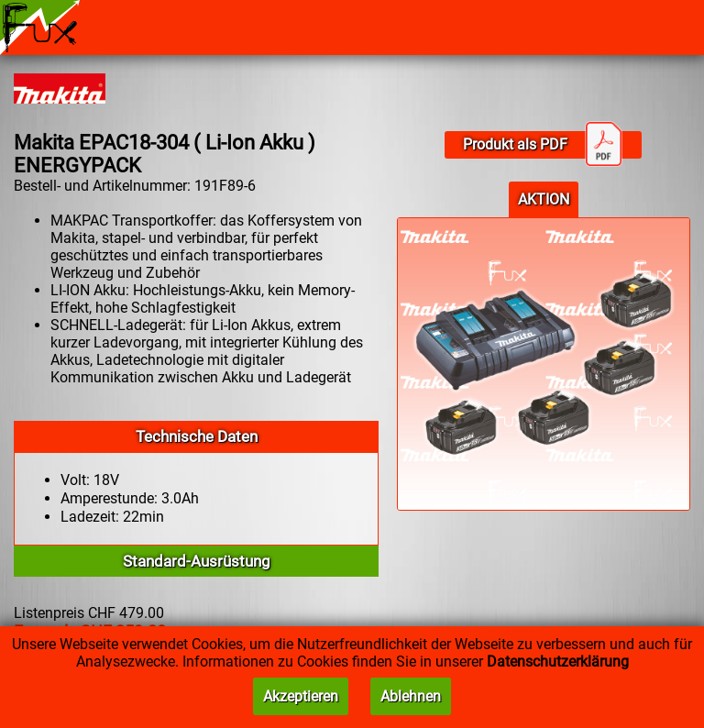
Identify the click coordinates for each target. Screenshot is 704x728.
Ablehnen (411, 696)
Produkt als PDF (543, 145)
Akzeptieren (301, 696)
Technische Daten (197, 436)
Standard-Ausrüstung (197, 561)
